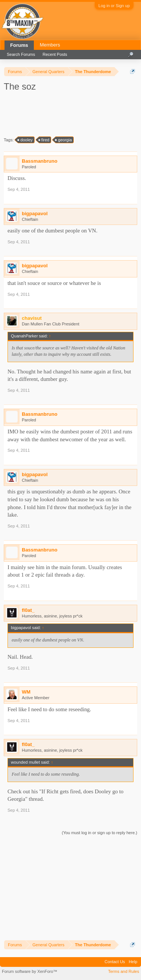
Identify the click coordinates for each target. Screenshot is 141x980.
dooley (25, 140)
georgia (64, 140)
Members (50, 45)
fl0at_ (28, 610)
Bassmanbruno (40, 161)
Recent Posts (55, 54)
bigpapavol (35, 214)
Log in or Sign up (114, 6)
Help (133, 962)
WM (26, 692)
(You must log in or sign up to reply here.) (99, 833)
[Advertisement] (71, 114)
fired (44, 140)
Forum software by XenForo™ (30, 971)
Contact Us (115, 962)
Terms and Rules (124, 971)
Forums (19, 45)
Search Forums (21, 54)
